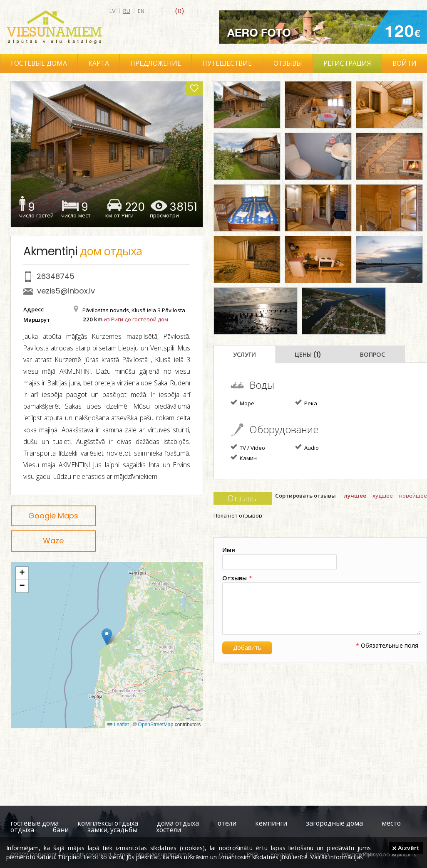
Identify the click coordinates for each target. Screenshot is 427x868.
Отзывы (288, 63)
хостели (169, 830)
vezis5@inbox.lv (66, 291)
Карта (99, 63)
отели (227, 823)
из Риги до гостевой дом (136, 319)
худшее (383, 496)
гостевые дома (35, 823)
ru (127, 11)
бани (61, 830)
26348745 (56, 276)
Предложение (156, 63)
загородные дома (334, 823)
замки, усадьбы (112, 830)
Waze (53, 541)
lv (113, 11)
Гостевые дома (39, 63)
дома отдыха (178, 823)
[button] (107, 637)
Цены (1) (308, 355)
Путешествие (227, 63)
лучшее (355, 496)
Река (306, 403)
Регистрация (347, 63)
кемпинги (271, 823)
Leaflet (118, 725)
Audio (307, 447)
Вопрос (372, 355)
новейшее (413, 496)
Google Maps (53, 516)
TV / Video (248, 447)
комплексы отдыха (108, 823)
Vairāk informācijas (337, 857)
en (141, 11)
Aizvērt (406, 848)
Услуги (245, 355)
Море (242, 403)
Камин (244, 458)
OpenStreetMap (156, 725)
